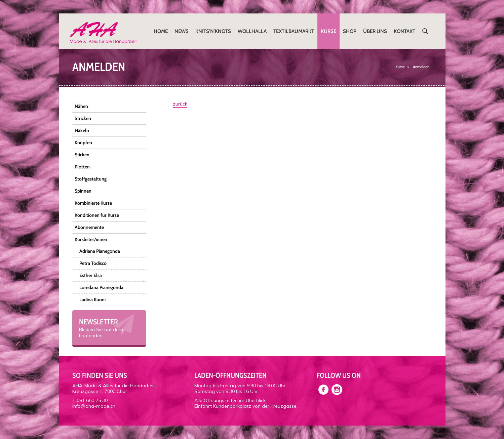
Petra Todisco (93, 263)
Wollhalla (252, 31)
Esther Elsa (91, 275)
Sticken (82, 155)
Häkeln (82, 130)
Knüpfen (83, 143)
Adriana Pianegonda (100, 251)
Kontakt (404, 31)
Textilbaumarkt (294, 31)
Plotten (82, 167)
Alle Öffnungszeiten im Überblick (230, 400)
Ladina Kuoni (92, 300)
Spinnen (83, 191)
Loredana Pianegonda (101, 287)
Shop (350, 31)
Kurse (328, 31)
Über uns (375, 31)
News (182, 31)
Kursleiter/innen (91, 239)
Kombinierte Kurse (93, 203)
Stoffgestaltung (91, 179)
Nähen (81, 106)
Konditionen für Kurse (97, 215)
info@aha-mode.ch (94, 406)
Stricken (83, 118)
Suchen (425, 31)
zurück (180, 104)
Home (161, 31)
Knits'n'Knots (213, 31)
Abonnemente (89, 227)
